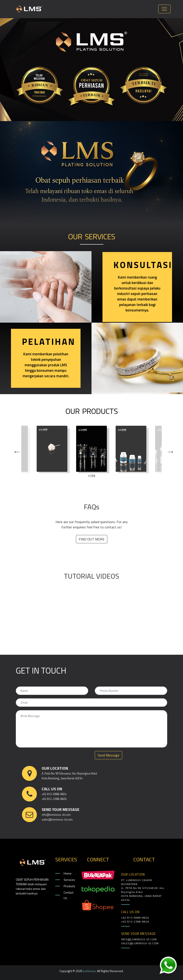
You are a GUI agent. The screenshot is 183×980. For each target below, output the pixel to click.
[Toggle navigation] (164, 9)
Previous (15, 449)
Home (68, 873)
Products (69, 886)
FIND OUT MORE (92, 539)
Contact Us (68, 895)
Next (168, 449)
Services (69, 880)
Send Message (109, 755)
